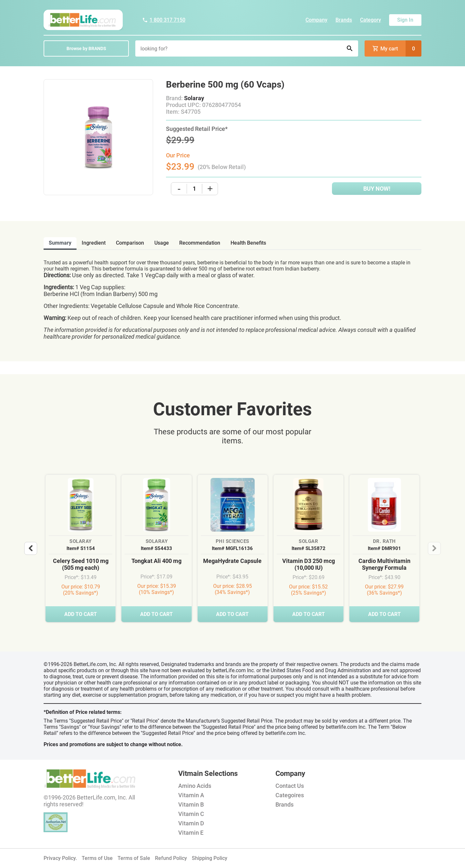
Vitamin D (191, 823)
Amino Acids (195, 786)
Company (316, 20)
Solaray (194, 98)
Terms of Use (97, 858)
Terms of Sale (134, 858)
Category (371, 20)
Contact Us (290, 786)
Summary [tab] (60, 243)
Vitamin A (191, 795)
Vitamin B (191, 804)
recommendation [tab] (200, 243)
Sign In (405, 20)
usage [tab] (162, 243)
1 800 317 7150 (164, 20)
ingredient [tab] (94, 243)
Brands (344, 20)
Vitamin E (191, 833)
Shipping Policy (210, 858)
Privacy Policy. (60, 858)
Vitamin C (191, 814)
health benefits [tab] (248, 243)
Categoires (290, 795)
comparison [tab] (130, 243)
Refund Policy (171, 858)
